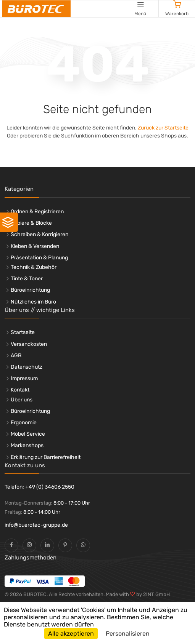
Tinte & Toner (27, 279)
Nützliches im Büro (33, 302)
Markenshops (27, 445)
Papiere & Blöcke (31, 223)
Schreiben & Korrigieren (39, 234)
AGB (16, 356)
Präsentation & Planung (39, 258)
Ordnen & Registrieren (37, 212)
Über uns (22, 400)
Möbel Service (28, 434)
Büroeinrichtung (30, 290)
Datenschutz (27, 367)
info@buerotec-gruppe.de (36, 525)
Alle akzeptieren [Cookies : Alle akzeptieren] (71, 634)
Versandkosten (29, 344)
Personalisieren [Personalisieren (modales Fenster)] (128, 634)
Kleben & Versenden (35, 246)
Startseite (23, 332)
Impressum (24, 378)
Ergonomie (24, 423)
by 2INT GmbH (152, 594)
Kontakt (20, 390)
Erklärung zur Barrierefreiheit (46, 457)
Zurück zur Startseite (163, 128)
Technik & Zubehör (34, 267)
